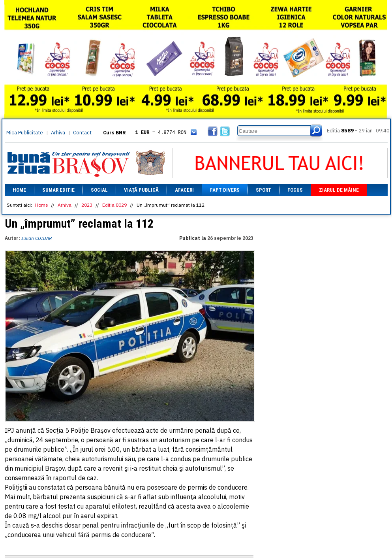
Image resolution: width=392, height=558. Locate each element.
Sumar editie (58, 190)
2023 (87, 205)
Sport (264, 190)
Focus (295, 190)
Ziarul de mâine (339, 190)
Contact (82, 133)
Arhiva (58, 133)
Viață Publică (141, 190)
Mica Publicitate (25, 133)
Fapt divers (225, 190)
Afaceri (184, 190)
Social (99, 190)
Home (19, 190)
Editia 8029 (114, 205)
